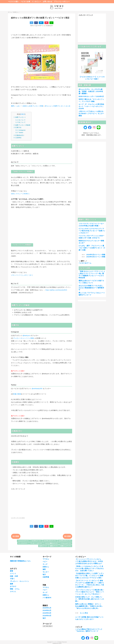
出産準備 (46, 577)
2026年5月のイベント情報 (96, 255)
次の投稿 (16, 536)
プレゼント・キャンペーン (20, 581)
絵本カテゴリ (43, 546)
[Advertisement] (42, 503)
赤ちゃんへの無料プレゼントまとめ (58, 106)
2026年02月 (47, 610)
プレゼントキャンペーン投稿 (23, 338)
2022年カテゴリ (36, 541)
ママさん (46, 559)
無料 (44, 569)
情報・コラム (15, 589)
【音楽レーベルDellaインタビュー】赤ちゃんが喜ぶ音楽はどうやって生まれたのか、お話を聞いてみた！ (90, 568)
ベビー (45, 562)
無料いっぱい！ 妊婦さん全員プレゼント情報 (27, 106)
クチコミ (13, 592)
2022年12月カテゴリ (65, 541)
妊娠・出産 (14, 576)
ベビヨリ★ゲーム (85, 263)
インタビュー (36, 2)
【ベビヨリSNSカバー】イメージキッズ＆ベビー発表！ (92, 78)
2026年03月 (47, 613)
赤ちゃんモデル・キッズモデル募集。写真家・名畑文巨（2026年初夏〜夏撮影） (91, 91)
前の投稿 (67, 536)
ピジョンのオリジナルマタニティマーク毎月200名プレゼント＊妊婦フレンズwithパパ (92, 231)
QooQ (60, 643)
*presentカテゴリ (24, 541)
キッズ (45, 564)
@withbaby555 (37, 389)
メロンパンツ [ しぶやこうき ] (22, 275)
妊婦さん (46, 567)
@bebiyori (26, 336)
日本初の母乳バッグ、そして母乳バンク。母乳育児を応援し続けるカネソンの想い (90, 599)
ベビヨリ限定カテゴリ (51, 543)
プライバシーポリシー (62, 2)
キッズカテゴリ (23, 543)
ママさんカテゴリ (66, 543)
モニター (46, 572)
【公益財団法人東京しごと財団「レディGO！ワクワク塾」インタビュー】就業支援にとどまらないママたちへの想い (90, 576)
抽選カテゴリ (54, 546)
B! (41, 23)
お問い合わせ (48, 2)
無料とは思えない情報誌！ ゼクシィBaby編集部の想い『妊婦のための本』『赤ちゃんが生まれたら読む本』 (89, 606)
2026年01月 (47, 608)
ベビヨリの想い (14, 2)
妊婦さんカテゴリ (66, 546)
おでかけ (13, 586)
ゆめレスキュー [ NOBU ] (20, 194)
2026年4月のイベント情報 (96, 257)
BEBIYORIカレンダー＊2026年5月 (91, 96)
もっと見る (84, 613)
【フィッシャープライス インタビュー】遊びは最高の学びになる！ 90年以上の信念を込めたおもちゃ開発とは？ (89, 561)
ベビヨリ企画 (25, 2)
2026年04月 (47, 616)
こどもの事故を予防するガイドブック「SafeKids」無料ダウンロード (89, 630)
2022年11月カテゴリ (50, 541)
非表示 (23, 114)
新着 (12, 571)
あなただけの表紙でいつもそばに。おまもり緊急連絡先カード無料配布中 (91, 288)
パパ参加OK (47, 598)
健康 (12, 584)
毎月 (44, 575)
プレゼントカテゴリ (36, 543)
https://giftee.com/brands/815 (56, 290)
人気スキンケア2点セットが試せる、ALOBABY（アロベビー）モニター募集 (92, 114)
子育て (12, 579)
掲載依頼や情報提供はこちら (20, 561)
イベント (13, 574)
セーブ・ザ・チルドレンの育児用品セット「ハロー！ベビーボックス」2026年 (91, 106)
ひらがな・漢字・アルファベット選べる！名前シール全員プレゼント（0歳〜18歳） (92, 248)
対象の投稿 (17, 394)
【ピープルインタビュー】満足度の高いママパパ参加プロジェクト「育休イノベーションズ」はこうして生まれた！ (90, 592)
